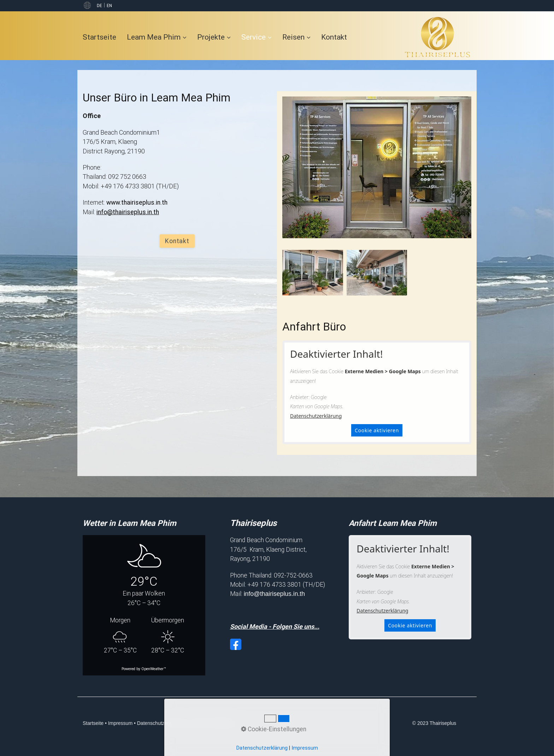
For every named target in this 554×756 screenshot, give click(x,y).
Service (257, 37)
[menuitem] (102, 37)
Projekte (214, 37)
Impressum (120, 723)
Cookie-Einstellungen (213, 723)
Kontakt (334, 37)
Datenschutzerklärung (316, 416)
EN (109, 6)
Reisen (296, 37)
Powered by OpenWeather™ (144, 669)
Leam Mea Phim (157, 37)
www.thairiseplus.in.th (137, 203)
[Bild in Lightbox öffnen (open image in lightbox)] (313, 273)
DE (99, 6)
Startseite (99, 37)
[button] (177, 241)
